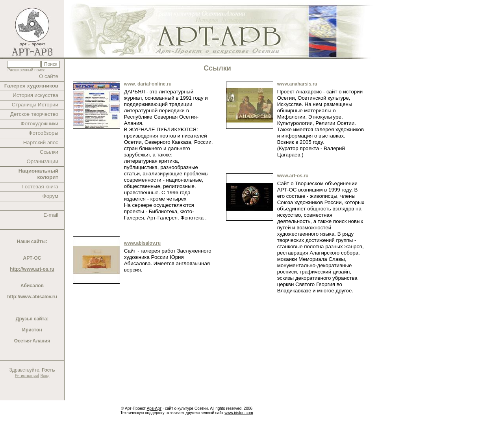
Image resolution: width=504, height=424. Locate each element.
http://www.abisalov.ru (32, 297)
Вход (45, 376)
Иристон (32, 330)
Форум (51, 196)
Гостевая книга (40, 187)
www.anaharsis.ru (297, 84)
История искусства (35, 95)
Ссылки (49, 152)
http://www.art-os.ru (32, 269)
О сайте (49, 76)
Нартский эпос (41, 142)
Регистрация (26, 376)
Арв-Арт (154, 408)
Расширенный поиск (26, 70)
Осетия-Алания (32, 341)
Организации (42, 161)
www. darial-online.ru (148, 84)
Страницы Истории (35, 105)
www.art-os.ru (293, 176)
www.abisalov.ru (142, 243)
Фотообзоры (43, 133)
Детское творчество (34, 114)
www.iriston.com (239, 413)
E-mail (51, 215)
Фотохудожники (40, 124)
